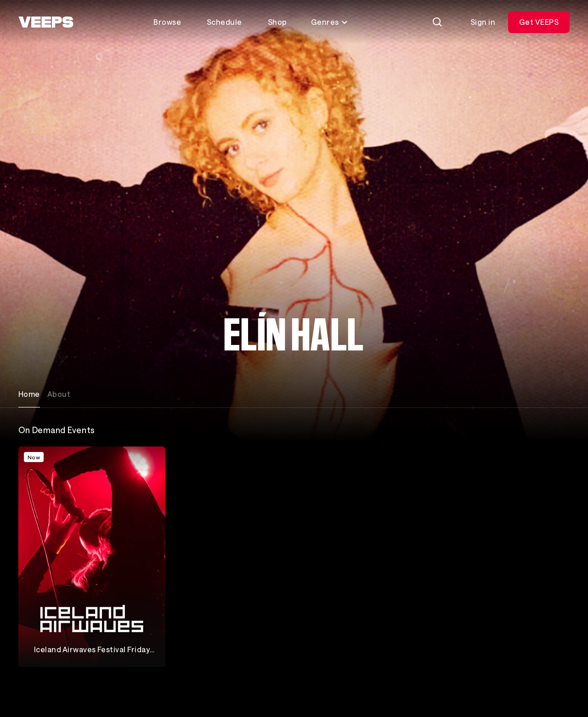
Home (29, 394)
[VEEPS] (46, 22)
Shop (277, 22)
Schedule (224, 22)
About (59, 394)
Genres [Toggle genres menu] (330, 22)
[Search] (437, 22)
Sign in (483, 22)
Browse (167, 22)
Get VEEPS (539, 22)
